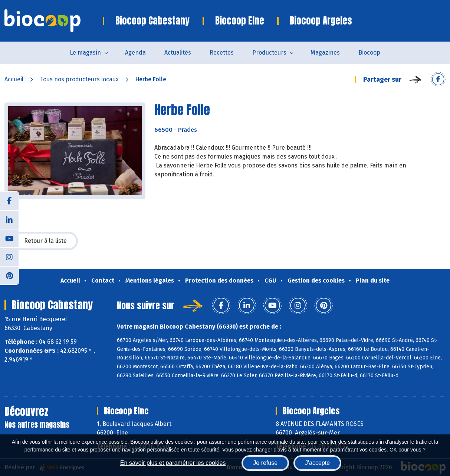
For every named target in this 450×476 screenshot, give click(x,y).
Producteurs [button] (269, 53)
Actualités (178, 53)
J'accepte (317, 463)
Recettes (222, 53)
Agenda (135, 53)
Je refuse (265, 463)
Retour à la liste (41, 241)
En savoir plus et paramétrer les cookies (173, 463)
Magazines (325, 53)
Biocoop (369, 53)
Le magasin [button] (85, 53)
